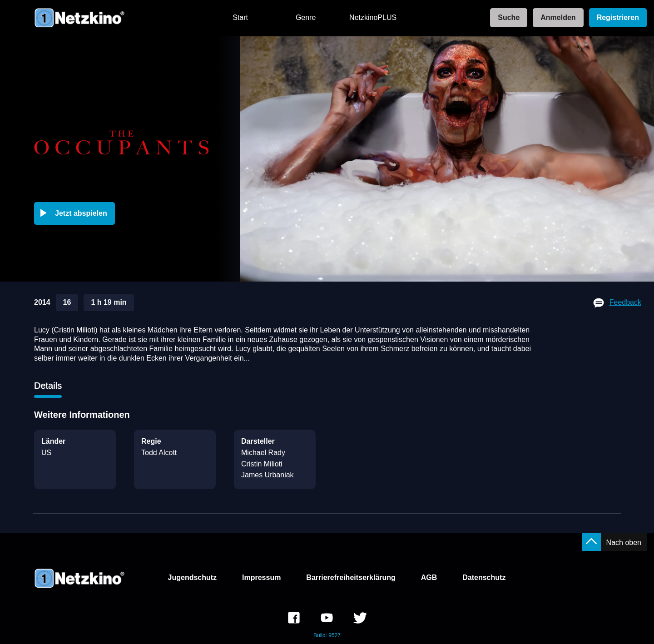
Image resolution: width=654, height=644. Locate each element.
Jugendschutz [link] (193, 577)
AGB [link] (429, 577)
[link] (506, 18)
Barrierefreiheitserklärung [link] (351, 577)
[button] (76, 213)
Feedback (625, 302)
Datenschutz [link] (484, 577)
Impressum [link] (261, 577)
